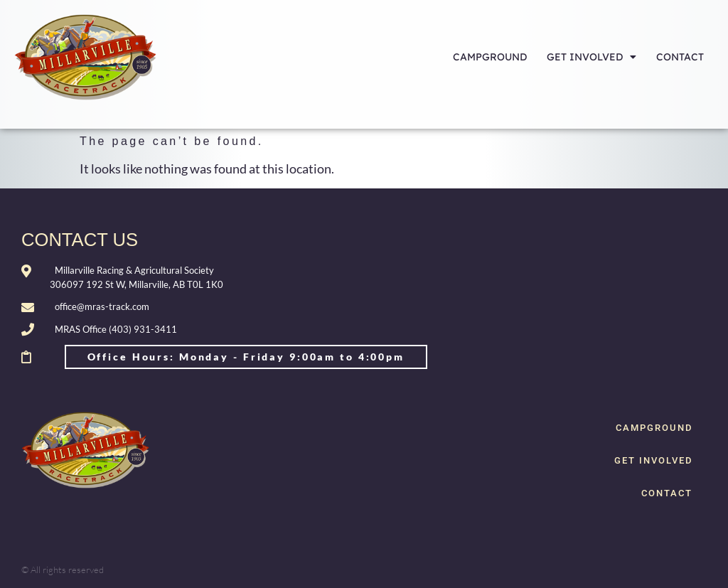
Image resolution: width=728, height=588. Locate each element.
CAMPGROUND (490, 57)
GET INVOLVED (591, 57)
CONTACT (680, 57)
